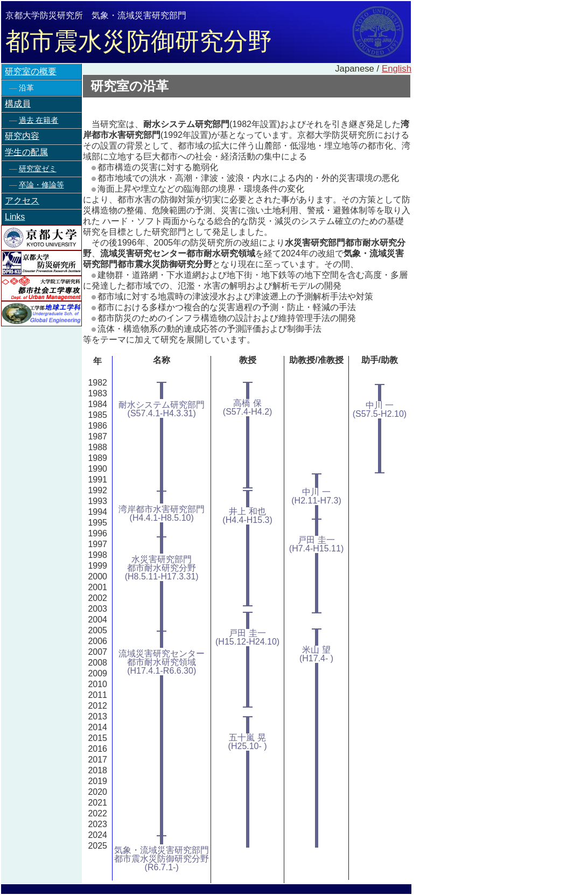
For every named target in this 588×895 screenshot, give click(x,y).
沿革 (26, 88)
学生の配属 (26, 152)
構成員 (18, 104)
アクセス (22, 201)
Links (15, 217)
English (397, 69)
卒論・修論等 (41, 185)
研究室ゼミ (38, 169)
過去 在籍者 (39, 120)
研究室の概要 (31, 71)
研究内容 (22, 136)
